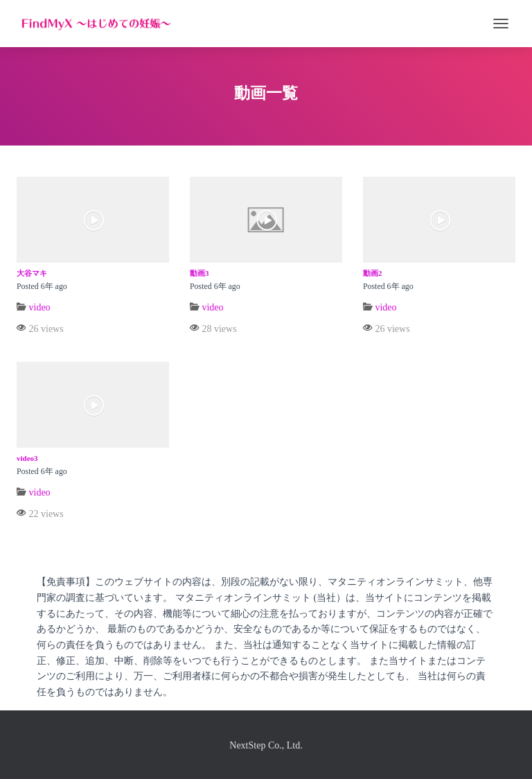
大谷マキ (32, 273)
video (40, 307)
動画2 (373, 273)
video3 (27, 458)
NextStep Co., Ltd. (266, 745)
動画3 (199, 273)
